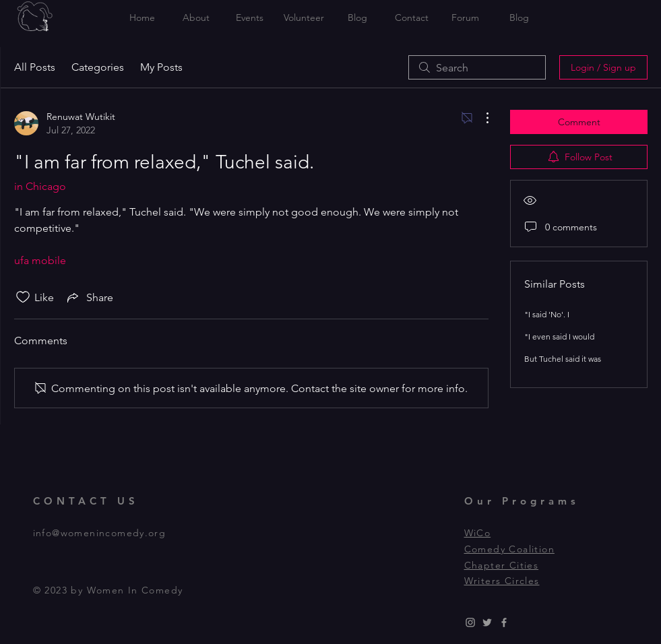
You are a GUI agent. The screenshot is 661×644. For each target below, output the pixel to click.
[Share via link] (89, 297)
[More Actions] (480, 118)
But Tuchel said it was (563, 359)
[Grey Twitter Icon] (487, 622)
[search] (477, 67)
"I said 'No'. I (547, 314)
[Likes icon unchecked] (23, 297)
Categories (98, 67)
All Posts (35, 67)
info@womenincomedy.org (100, 533)
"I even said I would (559, 336)
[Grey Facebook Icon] (504, 622)
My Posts (161, 67)
